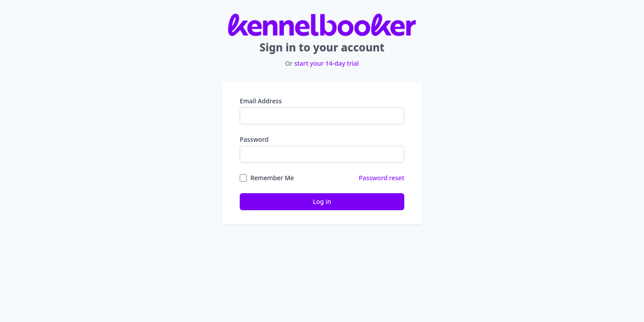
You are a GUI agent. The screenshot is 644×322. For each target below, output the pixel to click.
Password (254, 139)
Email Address (261, 101)
